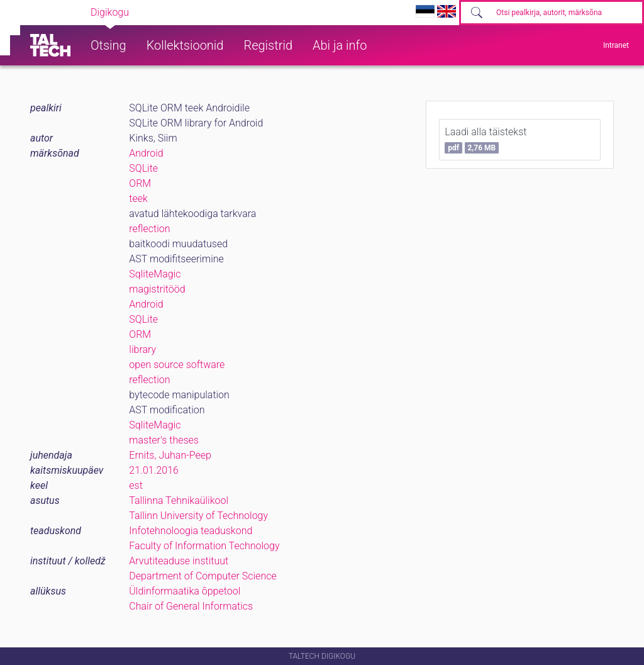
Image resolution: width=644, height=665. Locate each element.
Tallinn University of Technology (198, 516)
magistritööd (157, 289)
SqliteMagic (155, 274)
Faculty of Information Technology (204, 546)
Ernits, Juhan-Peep (170, 455)
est (136, 485)
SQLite (143, 168)
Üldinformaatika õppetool (185, 591)
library (142, 349)
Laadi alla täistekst (486, 140)
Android (146, 153)
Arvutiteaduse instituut (179, 561)
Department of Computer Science (203, 576)
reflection (149, 229)
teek (138, 198)
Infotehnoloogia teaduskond (191, 531)
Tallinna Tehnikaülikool (179, 500)
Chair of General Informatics (191, 606)
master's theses (164, 440)
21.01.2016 (154, 470)
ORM (140, 183)
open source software (177, 365)
